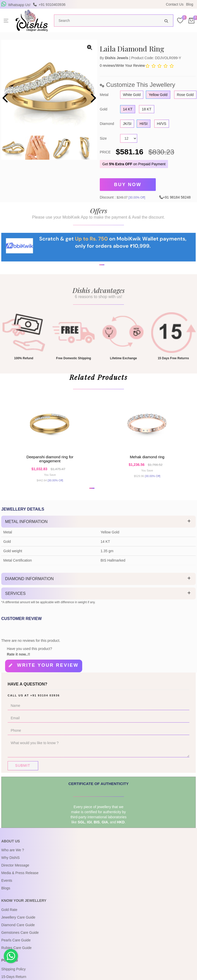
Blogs (6, 895)
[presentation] (6, 99)
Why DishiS (10, 865)
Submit (23, 773)
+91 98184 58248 (177, 195)
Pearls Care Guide (16, 947)
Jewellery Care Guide (18, 924)
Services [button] (15, 603)
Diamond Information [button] (29, 588)
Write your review (48, 674)
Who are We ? (13, 857)
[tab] (99, 531)
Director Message (15, 873)
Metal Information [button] (26, 530)
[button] (95, 282)
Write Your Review (130, 66)
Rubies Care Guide (16, 955)
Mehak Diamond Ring (147, 464)
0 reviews (107, 66)
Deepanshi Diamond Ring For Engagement (50, 466)
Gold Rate (9, 917)
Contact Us (175, 4)
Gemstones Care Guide (20, 940)
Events (7, 888)
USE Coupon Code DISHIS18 (142, 4)
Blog (190, 4)
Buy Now (128, 184)
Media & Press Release (20, 880)
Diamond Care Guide (18, 932)
